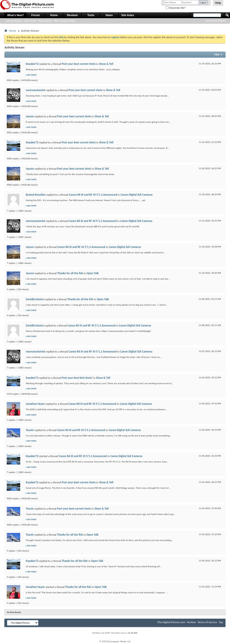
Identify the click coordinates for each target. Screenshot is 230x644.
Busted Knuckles (36, 195)
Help (218, 3)
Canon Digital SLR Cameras (136, 195)
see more (32, 75)
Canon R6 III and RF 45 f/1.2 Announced (93, 195)
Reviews (72, 15)
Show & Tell (106, 64)
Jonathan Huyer (35, 404)
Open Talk (93, 273)
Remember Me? (176, 8)
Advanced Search (216, 21)
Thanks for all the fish (70, 273)
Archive (191, 622)
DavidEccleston (35, 299)
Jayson (30, 116)
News (109, 15)
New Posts (30, 21)
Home (54, 15)
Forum (36, 15)
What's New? (15, 15)
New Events (45, 21)
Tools (91, 15)
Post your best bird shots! (77, 378)
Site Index (128, 15)
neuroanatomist (35, 90)
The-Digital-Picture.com (171, 622)
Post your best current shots (79, 64)
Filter (217, 55)
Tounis (30, 430)
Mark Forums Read (64, 21)
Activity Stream (14, 21)
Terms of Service (207, 622)
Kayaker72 (32, 64)
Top (221, 622)
